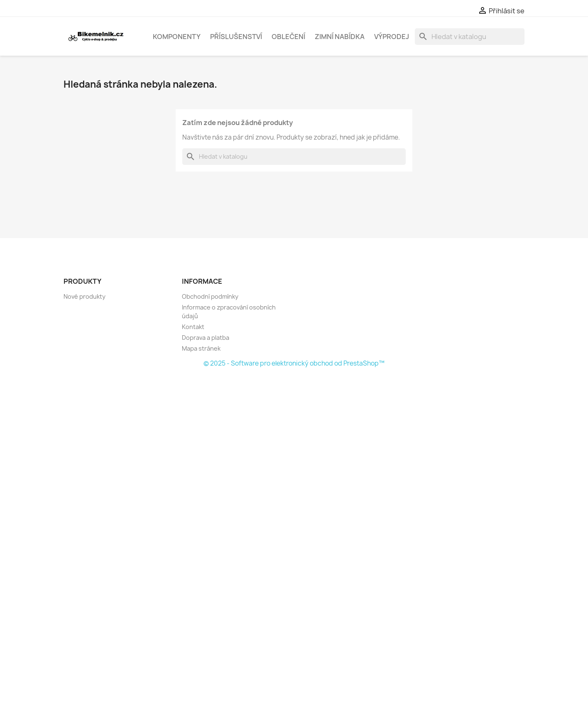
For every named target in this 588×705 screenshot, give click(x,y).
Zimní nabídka (340, 37)
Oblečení (288, 37)
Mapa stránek (201, 348)
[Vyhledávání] (470, 37)
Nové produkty (85, 296)
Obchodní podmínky (210, 296)
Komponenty (177, 37)
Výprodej (392, 37)
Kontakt (193, 327)
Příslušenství (236, 37)
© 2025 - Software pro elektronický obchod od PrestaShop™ (294, 363)
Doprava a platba (206, 338)
